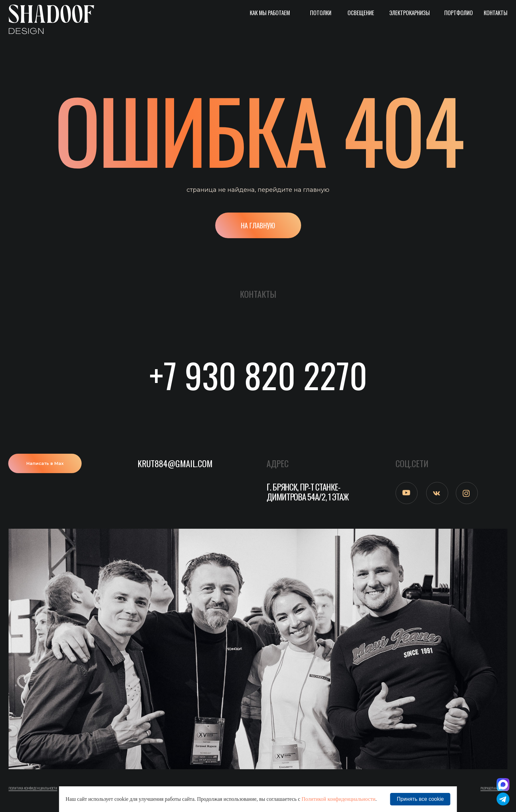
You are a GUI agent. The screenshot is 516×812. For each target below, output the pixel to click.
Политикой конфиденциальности (338, 799)
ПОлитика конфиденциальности (33, 788)
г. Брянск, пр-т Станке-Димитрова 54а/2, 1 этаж (307, 492)
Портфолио (459, 13)
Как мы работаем (270, 13)
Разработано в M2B (494, 788)
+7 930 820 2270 (258, 375)
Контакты (496, 13)
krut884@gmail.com (175, 463)
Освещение (361, 13)
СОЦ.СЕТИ (412, 463)
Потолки (321, 13)
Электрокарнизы (410, 13)
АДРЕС (278, 463)
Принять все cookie (420, 799)
